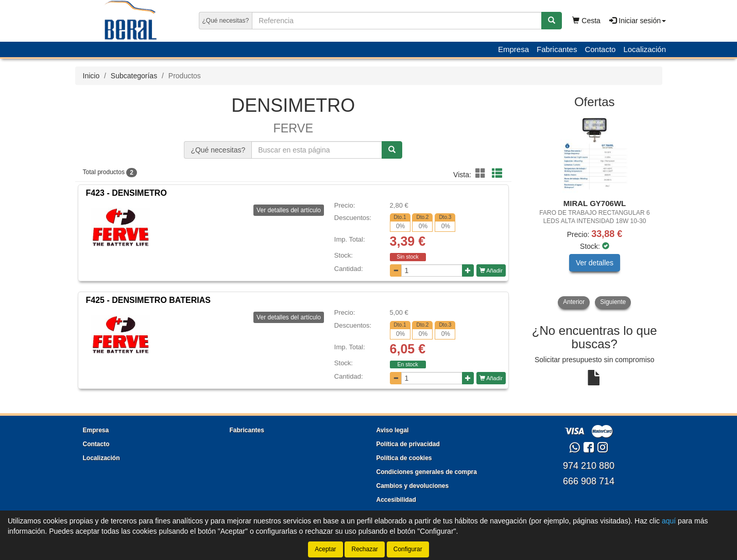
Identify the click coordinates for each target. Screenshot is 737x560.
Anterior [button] (574, 302)
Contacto (600, 49)
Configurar (408, 549)
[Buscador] (397, 21)
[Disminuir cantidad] (396, 270)
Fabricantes (557, 49)
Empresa (513, 49)
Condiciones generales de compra (427, 472)
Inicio (91, 76)
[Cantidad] (432, 270)
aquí (669, 521)
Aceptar (325, 549)
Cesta (586, 21)
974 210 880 (589, 466)
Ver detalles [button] (595, 263)
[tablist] (595, 212)
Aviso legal (393, 430)
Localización (645, 49)
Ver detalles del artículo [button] (289, 210)
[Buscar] (552, 21)
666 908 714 (589, 481)
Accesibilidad (396, 500)
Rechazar (364, 549)
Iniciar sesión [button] (638, 21)
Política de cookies (404, 458)
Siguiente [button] (613, 302)
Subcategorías (134, 76)
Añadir (491, 270)
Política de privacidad (408, 444)
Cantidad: (349, 269)
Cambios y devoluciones (413, 486)
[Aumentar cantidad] (468, 270)
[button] (482, 174)
